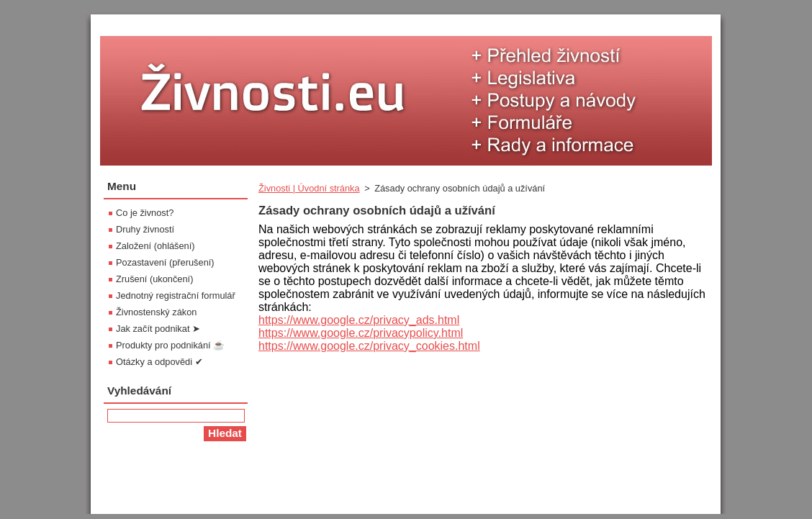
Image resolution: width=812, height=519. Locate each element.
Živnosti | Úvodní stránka (309, 188)
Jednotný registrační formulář (176, 295)
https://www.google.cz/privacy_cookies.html (369, 346)
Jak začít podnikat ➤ (158, 329)
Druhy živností (145, 229)
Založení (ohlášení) (155, 246)
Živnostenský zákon (156, 312)
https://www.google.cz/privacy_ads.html (359, 320)
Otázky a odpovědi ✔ (159, 362)
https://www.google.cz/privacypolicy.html (361, 333)
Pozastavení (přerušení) (165, 262)
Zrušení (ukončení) (154, 279)
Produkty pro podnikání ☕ (170, 345)
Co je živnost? (145, 213)
